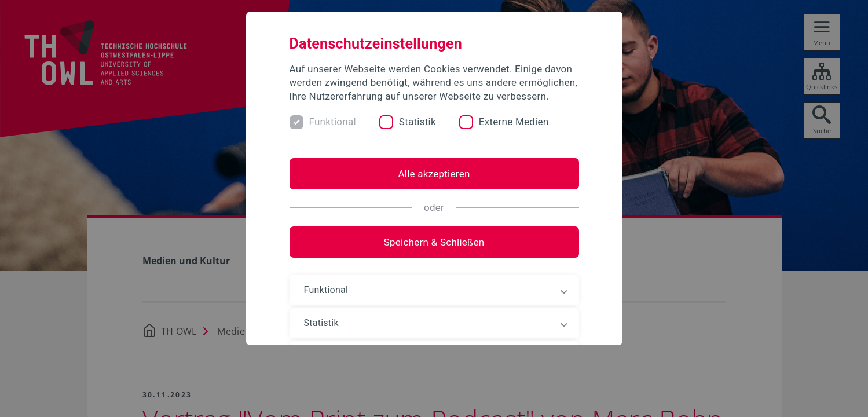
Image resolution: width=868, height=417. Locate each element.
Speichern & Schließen (434, 242)
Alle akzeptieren (434, 174)
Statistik (417, 122)
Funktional (333, 122)
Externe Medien (514, 122)
